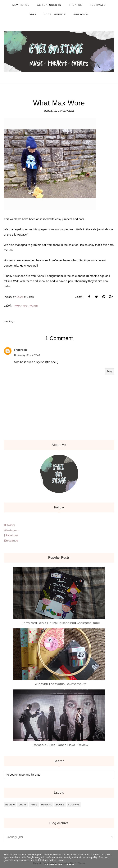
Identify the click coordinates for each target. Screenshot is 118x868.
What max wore (26, 306)
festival (74, 805)
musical (47, 805)
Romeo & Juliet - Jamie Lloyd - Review (61, 745)
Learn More (54, 864)
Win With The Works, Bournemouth (61, 684)
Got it (70, 864)
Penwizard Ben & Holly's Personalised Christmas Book (61, 623)
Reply (109, 371)
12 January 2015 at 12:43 (27, 355)
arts (34, 805)
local (23, 805)
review (10, 805)
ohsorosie (21, 350)
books (60, 805)
